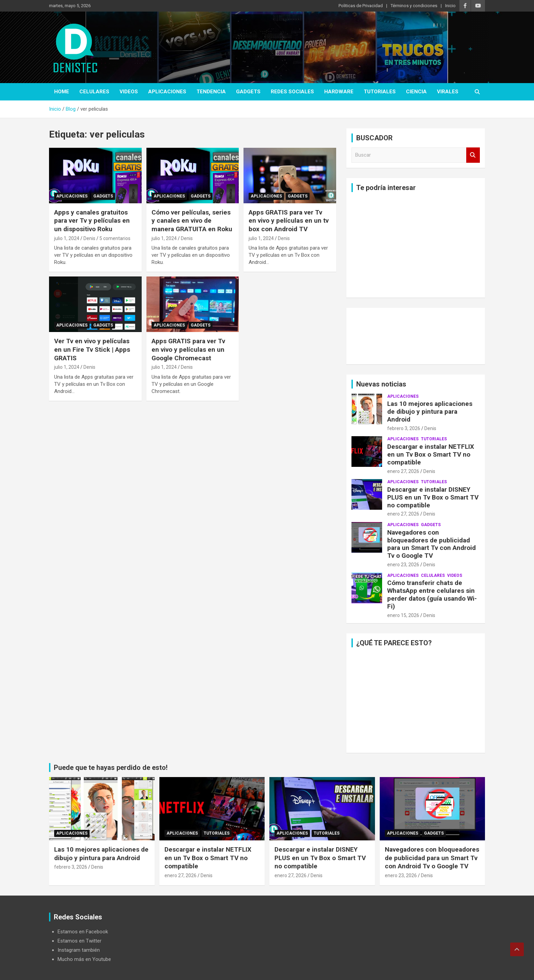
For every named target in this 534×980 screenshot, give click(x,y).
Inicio (450, 6)
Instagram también (79, 950)
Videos (129, 92)
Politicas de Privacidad (361, 6)
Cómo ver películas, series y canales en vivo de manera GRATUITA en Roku (192, 221)
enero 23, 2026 (403, 565)
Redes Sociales (292, 92)
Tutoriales (380, 92)
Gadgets (248, 92)
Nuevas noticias (381, 384)
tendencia (211, 92)
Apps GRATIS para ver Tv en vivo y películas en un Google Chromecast (188, 349)
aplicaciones (167, 92)
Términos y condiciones (414, 6)
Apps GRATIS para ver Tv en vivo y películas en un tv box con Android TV (289, 221)
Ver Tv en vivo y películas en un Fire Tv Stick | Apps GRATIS (92, 349)
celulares (94, 92)
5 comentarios (115, 238)
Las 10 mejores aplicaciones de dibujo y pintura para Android (430, 412)
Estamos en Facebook (83, 932)
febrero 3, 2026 (404, 428)
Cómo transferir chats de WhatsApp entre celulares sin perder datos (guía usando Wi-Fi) (432, 594)
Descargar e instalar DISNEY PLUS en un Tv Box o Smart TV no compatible (433, 497)
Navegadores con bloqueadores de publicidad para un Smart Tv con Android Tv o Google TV (431, 544)
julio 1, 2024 (67, 238)
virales (448, 92)
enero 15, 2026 (403, 615)
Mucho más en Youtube (84, 959)
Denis (89, 238)
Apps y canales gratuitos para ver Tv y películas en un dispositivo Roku (92, 221)
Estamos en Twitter (80, 941)
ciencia (416, 92)
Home (62, 92)
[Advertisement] (416, 245)
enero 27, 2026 (403, 471)
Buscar (473, 155)
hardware (339, 92)
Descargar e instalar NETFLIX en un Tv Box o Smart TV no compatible (431, 454)
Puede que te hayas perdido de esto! (111, 768)
